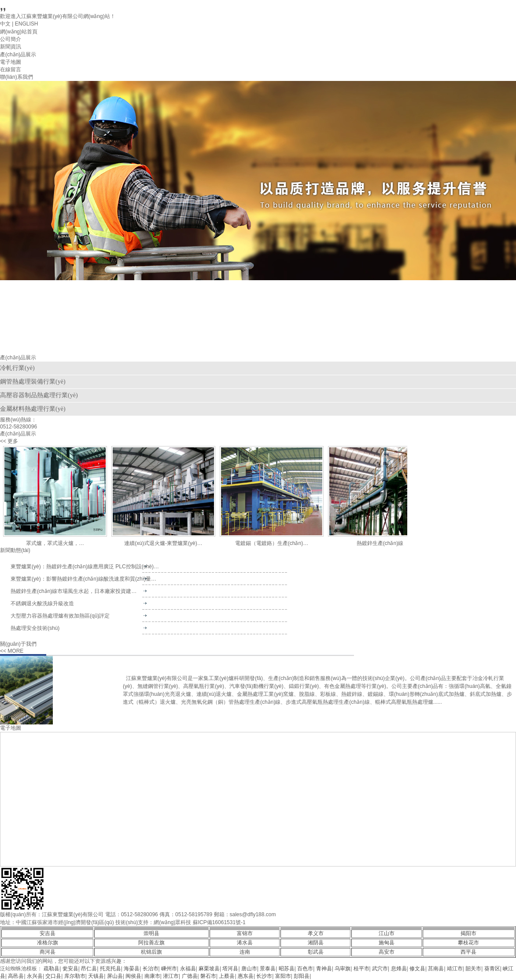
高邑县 (16, 976)
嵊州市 (169, 969)
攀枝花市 (468, 943)
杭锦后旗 (151, 952)
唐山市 (249, 969)
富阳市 (283, 976)
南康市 (152, 976)
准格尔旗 (48, 943)
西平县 (468, 952)
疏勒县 (52, 969)
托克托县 (111, 969)
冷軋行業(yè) (17, 368)
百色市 (305, 969)
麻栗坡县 (209, 969)
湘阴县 (316, 943)
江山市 (387, 933)
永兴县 (35, 976)
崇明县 (151, 933)
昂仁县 (89, 969)
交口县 (53, 976)
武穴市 (380, 969)
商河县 (48, 952)
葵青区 (492, 969)
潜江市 (171, 976)
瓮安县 (70, 969)
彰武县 (316, 952)
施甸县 (387, 943)
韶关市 (473, 969)
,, (3, 6)
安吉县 (48, 933)
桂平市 (361, 969)
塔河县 (230, 969)
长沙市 (264, 976)
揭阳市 (468, 933)
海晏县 (132, 969)
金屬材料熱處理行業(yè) (33, 409)
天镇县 (96, 976)
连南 (245, 952)
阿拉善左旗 (151, 943)
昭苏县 (287, 969)
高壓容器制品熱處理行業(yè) (39, 395)
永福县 (188, 969)
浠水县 (245, 943)
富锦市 (245, 933)
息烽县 (399, 969)
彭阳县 (302, 976)
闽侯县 (133, 976)
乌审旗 (343, 969)
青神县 (324, 969)
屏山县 (115, 976)
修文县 (417, 969)
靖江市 (455, 969)
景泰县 (268, 969)
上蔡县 (227, 976)
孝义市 (316, 933)
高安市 (387, 952)
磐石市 (208, 976)
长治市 (151, 969)
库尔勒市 (75, 976)
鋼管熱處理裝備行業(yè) (33, 382)
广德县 (190, 976)
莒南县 (436, 969)
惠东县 (246, 976)
